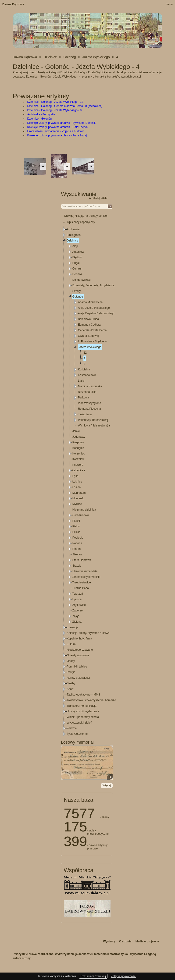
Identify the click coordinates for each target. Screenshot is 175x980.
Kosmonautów (87, 375)
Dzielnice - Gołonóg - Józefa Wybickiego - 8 (55, 110)
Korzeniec (79, 454)
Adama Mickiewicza (90, 302)
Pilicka (77, 532)
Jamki (76, 431)
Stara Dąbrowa (82, 560)
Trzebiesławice (82, 582)
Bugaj (76, 263)
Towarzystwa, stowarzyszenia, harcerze (91, 700)
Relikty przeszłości (78, 678)
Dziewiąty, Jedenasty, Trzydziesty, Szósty (93, 288)
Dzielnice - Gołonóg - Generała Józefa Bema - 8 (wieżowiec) (65, 106)
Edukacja (73, 627)
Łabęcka (79, 470)
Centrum (78, 269)
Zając (76, 616)
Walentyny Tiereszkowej (93, 420)
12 (85, 353)
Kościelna (84, 369)
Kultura (71, 644)
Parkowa (84, 398)
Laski (81, 381)
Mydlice (77, 504)
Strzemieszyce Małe (85, 571)
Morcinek (78, 498)
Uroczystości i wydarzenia (83, 711)
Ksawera (78, 465)
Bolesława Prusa (88, 319)
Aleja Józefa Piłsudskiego (94, 308)
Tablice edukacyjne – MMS (84, 695)
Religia (71, 672)
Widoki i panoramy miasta (83, 717)
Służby (71, 683)
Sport (70, 689)
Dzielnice (73, 241)
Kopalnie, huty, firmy (79, 639)
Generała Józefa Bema (92, 330)
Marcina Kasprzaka (90, 386)
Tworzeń (78, 594)
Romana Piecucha (89, 409)
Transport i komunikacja (82, 706)
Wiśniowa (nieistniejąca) (94, 426)
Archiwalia (73, 229)
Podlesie (78, 538)
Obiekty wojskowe (78, 655)
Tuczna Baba (81, 588)
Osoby (71, 661)
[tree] (87, 482)
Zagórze (78, 611)
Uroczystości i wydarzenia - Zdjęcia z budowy (55, 131)
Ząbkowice (79, 605)
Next (160, 28)
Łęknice (77, 482)
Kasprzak (78, 442)
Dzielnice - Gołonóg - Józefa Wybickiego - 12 (55, 102)
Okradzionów (81, 515)
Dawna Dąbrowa (13, 4)
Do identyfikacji (82, 280)
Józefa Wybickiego (90, 347)
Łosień (77, 487)
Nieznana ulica (87, 392)
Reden (77, 549)
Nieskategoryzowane (80, 650)
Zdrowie (72, 728)
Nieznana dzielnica (84, 510)
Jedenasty (79, 437)
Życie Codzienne (77, 734)
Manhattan (79, 493)
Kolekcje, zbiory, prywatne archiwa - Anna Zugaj (57, 135)
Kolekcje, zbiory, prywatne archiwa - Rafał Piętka (58, 127)
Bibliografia (74, 235)
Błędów (77, 257)
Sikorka (77, 554)
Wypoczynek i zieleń (80, 723)
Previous (15, 28)
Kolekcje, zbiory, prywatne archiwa (88, 633)
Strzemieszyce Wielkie (86, 577)
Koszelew (78, 459)
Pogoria (77, 543)
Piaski (76, 521)
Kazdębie (78, 448)
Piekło (76, 526)
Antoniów (78, 252)
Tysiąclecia (85, 414)
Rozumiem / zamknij (93, 976)
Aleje (76, 246)
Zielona (77, 622)
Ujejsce (77, 599)
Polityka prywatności (123, 976)
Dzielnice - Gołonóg (40, 119)
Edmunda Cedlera (89, 325)
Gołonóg (78, 297)
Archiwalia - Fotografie (41, 114)
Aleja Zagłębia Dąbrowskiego (96, 313)
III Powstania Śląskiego (93, 341)
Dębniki (77, 274)
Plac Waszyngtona (90, 403)
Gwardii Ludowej (88, 336)
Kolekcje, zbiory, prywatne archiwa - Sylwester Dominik (62, 123)
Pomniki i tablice (77, 667)
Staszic (77, 566)
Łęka (75, 476)
